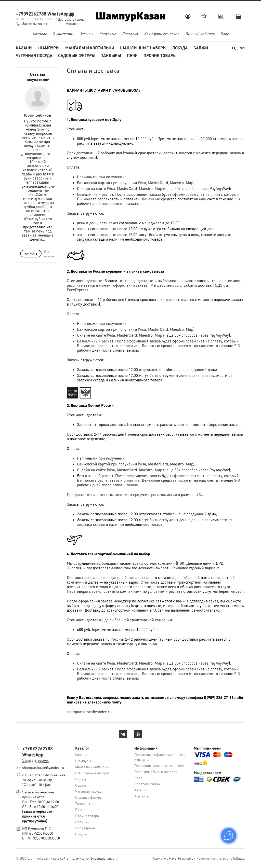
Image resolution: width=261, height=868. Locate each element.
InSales (239, 858)
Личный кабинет (200, 34)
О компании (63, 34)
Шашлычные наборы (143, 48)
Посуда (180, 48)
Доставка (130, 34)
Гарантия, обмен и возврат (156, 771)
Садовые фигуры (77, 55)
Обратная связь (147, 784)
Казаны (24, 48)
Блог (224, 34)
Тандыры (111, 55)
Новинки (82, 822)
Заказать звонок (35, 24)
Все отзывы (50, 254)
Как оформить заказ (161, 34)
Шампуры (49, 48)
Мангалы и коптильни (90, 48)
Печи (132, 55)
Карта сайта (60, 858)
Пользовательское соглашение (159, 765)
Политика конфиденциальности (94, 858)
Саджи (201, 48)
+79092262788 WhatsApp (42, 14)
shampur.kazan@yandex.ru (89, 712)
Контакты (107, 34)
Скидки (81, 834)
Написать (31, 254)
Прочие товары (160, 55)
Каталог (40, 34)
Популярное (85, 828)
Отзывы (86, 34)
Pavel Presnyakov (182, 858)
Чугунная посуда (34, 55)
